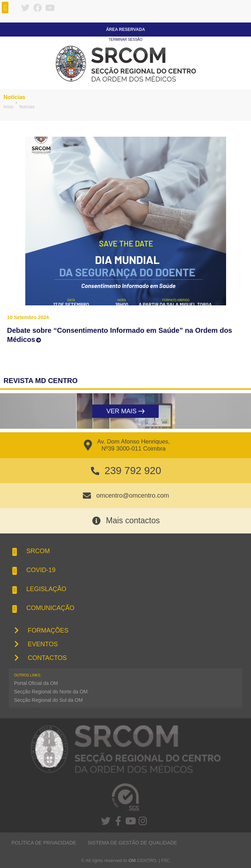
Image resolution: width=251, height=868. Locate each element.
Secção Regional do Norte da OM (51, 692)
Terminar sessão (125, 40)
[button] (5, 8)
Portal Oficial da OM (36, 683)
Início (9, 107)
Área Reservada (125, 30)
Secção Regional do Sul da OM (48, 700)
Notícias (14, 97)
